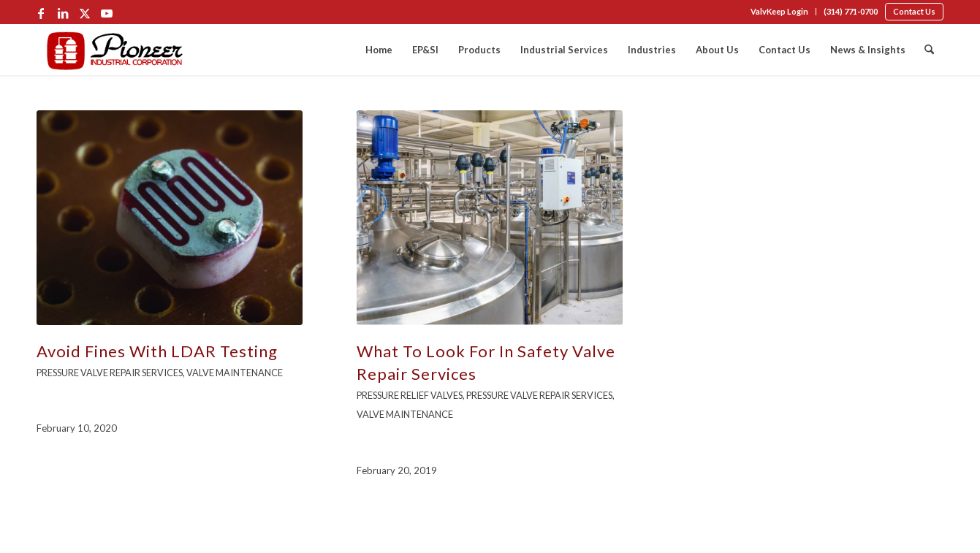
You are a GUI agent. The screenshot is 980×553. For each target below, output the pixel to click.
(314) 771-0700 (851, 11)
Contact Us (914, 11)
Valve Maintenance (235, 373)
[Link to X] (85, 13)
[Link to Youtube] (107, 13)
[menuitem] (780, 12)
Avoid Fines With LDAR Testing (157, 351)
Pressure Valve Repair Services (110, 373)
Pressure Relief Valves (410, 395)
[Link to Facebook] (41, 13)
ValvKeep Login (779, 11)
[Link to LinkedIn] (63, 13)
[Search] (929, 50)
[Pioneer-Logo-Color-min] (115, 50)
